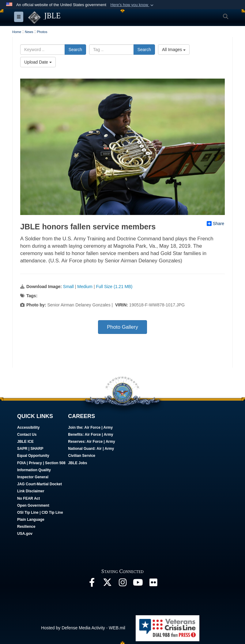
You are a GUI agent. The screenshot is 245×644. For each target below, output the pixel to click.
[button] (132, 5)
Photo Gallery (123, 327)
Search (75, 50)
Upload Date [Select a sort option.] (38, 62)
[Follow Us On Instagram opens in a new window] (123, 584)
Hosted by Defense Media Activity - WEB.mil (83, 628)
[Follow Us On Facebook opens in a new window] (92, 584)
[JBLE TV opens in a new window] (138, 584)
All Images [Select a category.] (174, 50)
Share (215, 224)
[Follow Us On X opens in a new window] (107, 584)
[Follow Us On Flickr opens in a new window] (153, 584)
